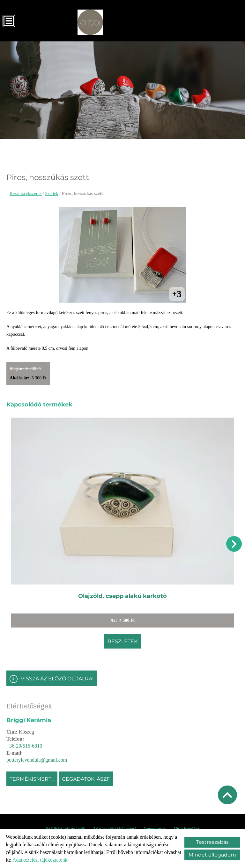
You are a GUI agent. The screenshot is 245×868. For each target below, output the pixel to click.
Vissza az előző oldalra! (57, 679)
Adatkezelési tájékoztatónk (40, 860)
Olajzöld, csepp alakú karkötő (122, 596)
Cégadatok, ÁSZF (86, 779)
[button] (234, 544)
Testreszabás (212, 842)
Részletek (122, 641)
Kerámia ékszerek (26, 194)
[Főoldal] (90, 22)
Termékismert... (32, 779)
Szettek (52, 194)
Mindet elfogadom (212, 855)
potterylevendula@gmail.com (37, 760)
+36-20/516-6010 (24, 746)
